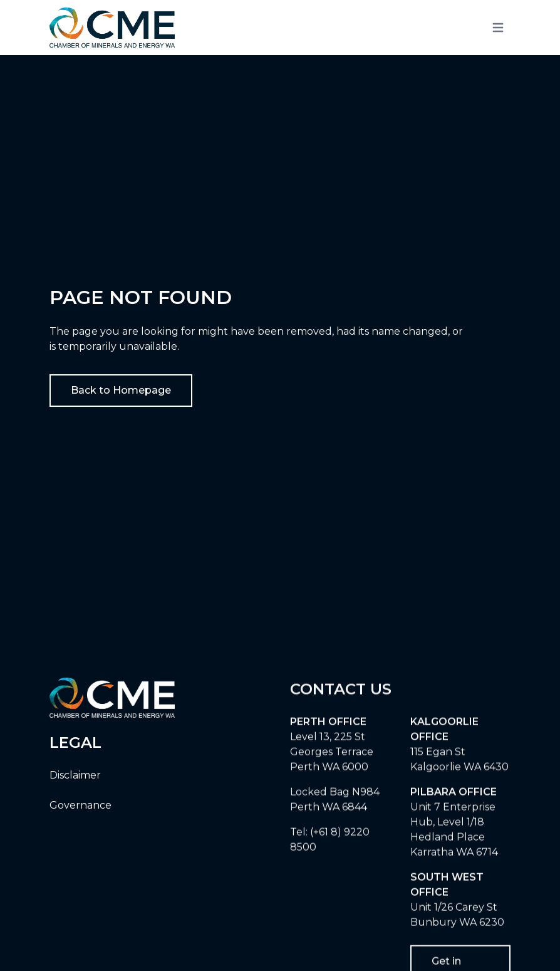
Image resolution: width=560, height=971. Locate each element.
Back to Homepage (121, 390)
